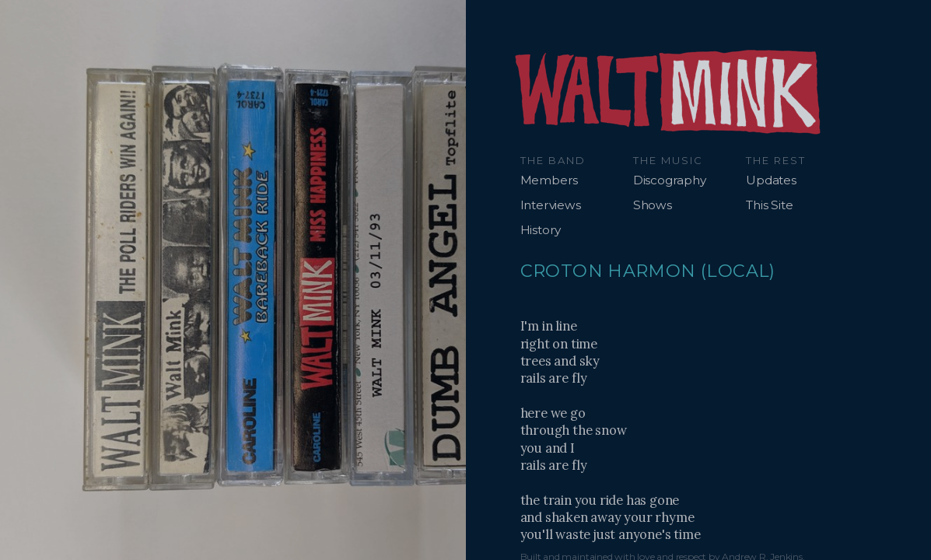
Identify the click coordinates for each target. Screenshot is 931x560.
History (541, 230)
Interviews (551, 205)
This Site (769, 205)
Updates (771, 180)
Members (549, 180)
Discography (670, 180)
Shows (653, 205)
